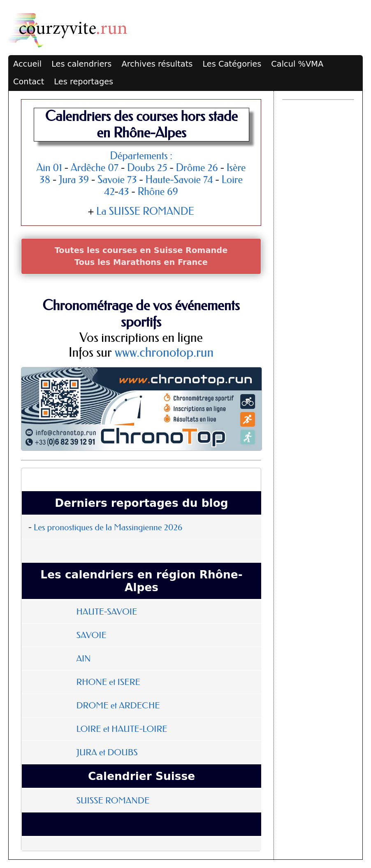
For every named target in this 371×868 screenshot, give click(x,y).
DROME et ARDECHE (118, 706)
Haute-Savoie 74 (179, 180)
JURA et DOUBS (107, 752)
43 (124, 191)
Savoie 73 (117, 180)
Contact (29, 82)
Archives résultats (157, 64)
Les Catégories (232, 64)
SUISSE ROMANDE (113, 801)
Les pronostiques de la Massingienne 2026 (108, 527)
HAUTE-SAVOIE (107, 612)
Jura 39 (74, 180)
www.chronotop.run (164, 353)
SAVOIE (91, 635)
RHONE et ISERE (108, 682)
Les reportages (83, 82)
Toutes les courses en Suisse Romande (141, 250)
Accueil (27, 64)
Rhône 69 (158, 191)
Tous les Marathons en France (141, 262)
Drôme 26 (197, 168)
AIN (83, 659)
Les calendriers (81, 64)
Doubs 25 (147, 168)
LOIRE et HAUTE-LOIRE (122, 729)
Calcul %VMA (297, 64)
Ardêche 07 (95, 168)
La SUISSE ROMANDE (145, 211)
